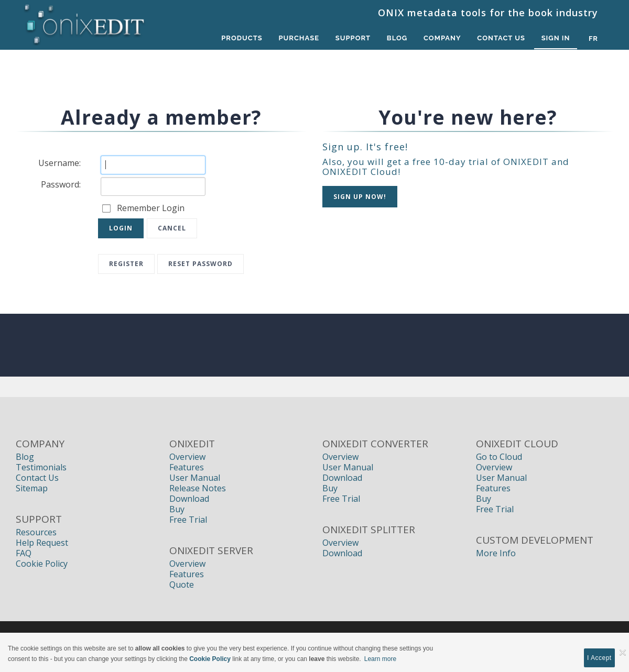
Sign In (555, 38)
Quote (182, 585)
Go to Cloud (499, 457)
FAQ (24, 553)
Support (350, 38)
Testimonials (41, 467)
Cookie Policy (42, 564)
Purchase (295, 38)
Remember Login (151, 208)
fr (593, 38)
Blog (395, 38)
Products (238, 38)
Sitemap (32, 488)
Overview (187, 457)
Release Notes (198, 488)
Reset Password (200, 264)
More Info (496, 553)
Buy (177, 509)
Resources (36, 532)
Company (441, 38)
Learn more (380, 659)
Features (187, 467)
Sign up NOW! (360, 197)
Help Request (42, 543)
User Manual (195, 478)
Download (189, 499)
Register (126, 264)
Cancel (172, 228)
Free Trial (188, 520)
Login (121, 228)
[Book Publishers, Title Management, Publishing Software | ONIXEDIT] (85, 22)
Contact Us (501, 38)
